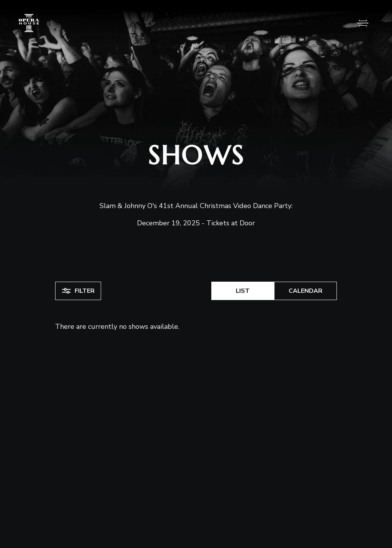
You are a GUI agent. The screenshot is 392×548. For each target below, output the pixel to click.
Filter (78, 291)
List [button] (243, 291)
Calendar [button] (305, 291)
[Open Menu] (363, 23)
